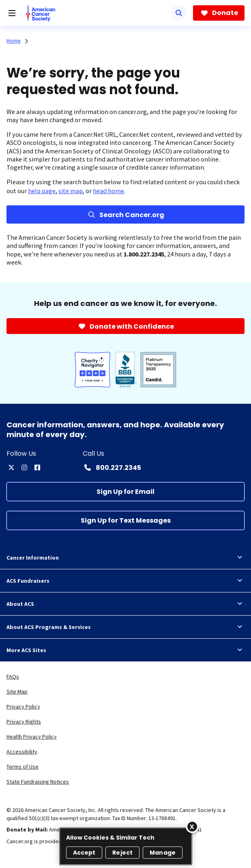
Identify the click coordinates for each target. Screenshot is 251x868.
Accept (84, 853)
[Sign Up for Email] (125, 492)
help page (42, 191)
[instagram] (24, 467)
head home (108, 191)
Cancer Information (125, 558)
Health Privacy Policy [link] (32, 737)
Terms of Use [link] (23, 767)
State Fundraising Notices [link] (38, 782)
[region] (126, 846)
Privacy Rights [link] (24, 722)
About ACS (125, 604)
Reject (122, 853)
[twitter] (11, 467)
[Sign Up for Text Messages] (125, 520)
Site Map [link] (17, 691)
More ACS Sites (125, 650)
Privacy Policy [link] (23, 706)
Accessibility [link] (22, 752)
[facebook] (37, 467)
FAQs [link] (13, 676)
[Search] (179, 13)
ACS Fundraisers (125, 581)
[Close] (192, 827)
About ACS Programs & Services (125, 627)
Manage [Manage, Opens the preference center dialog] (163, 853)
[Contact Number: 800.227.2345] (112, 467)
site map (71, 191)
